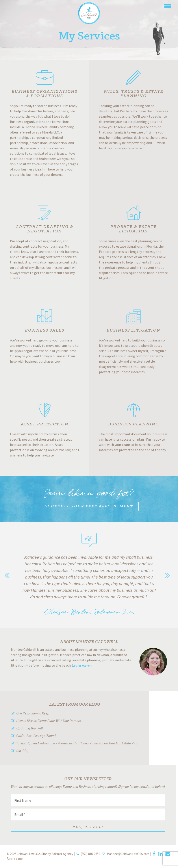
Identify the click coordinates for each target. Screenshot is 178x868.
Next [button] (169, 575)
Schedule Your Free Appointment (89, 506)
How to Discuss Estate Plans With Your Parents (48, 721)
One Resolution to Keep (33, 713)
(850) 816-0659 (90, 854)
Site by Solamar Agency (57, 854)
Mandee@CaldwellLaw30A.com (128, 854)
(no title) (22, 751)
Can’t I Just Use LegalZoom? (36, 736)
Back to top (15, 859)
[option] (89, 582)
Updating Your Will (30, 728)
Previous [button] (9, 575)
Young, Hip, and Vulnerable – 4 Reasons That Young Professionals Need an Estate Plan (77, 743)
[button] (168, 6)
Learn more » (82, 666)
